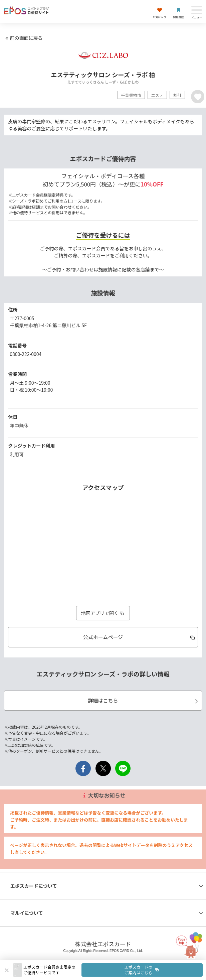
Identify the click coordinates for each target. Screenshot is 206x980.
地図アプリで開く (103, 613)
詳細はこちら (144, 700)
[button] (113, 970)
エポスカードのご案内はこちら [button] (142, 970)
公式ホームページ (140, 637)
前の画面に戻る (23, 38)
